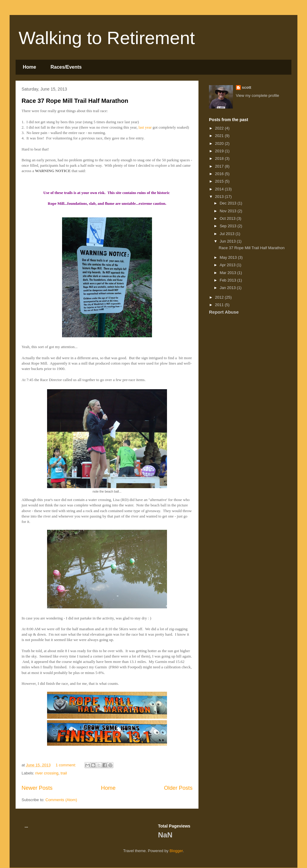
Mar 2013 (229, 273)
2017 (220, 166)
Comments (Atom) (61, 800)
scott (247, 87)
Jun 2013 (228, 241)
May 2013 (229, 257)
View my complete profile (258, 95)
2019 (220, 151)
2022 (220, 128)
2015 (220, 181)
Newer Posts (37, 788)
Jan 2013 (228, 288)
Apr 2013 (228, 265)
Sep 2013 (229, 226)
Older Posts (178, 788)
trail (64, 773)
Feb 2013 (229, 280)
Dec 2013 (229, 203)
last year (145, 127)
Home (29, 67)
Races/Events (66, 67)
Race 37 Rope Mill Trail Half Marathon (75, 101)
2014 (220, 189)
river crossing (47, 773)
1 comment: (67, 765)
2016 (220, 174)
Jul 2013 (228, 234)
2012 (220, 297)
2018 (220, 158)
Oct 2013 (228, 218)
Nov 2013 (229, 211)
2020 (220, 143)
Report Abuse (224, 312)
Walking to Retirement (107, 38)
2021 (220, 136)
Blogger (176, 851)
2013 (220, 197)
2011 (220, 305)
